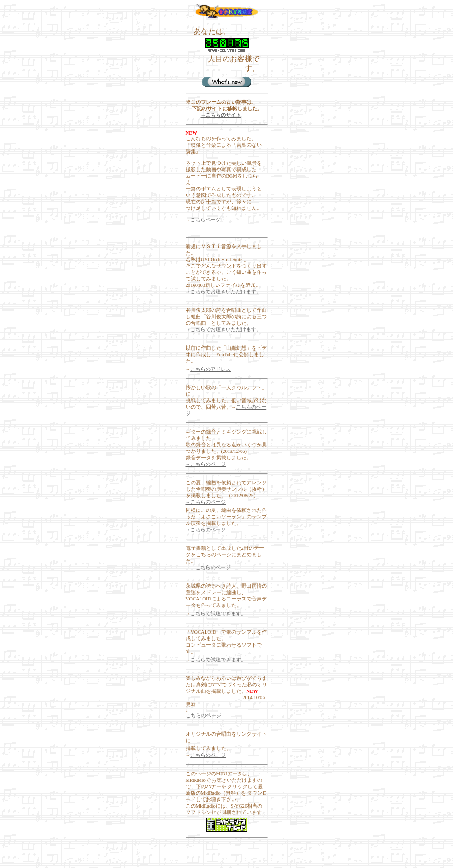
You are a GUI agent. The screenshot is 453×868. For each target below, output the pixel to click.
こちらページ (206, 220)
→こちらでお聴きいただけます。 (224, 292)
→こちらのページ (206, 464)
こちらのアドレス (211, 369)
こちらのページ (213, 568)
